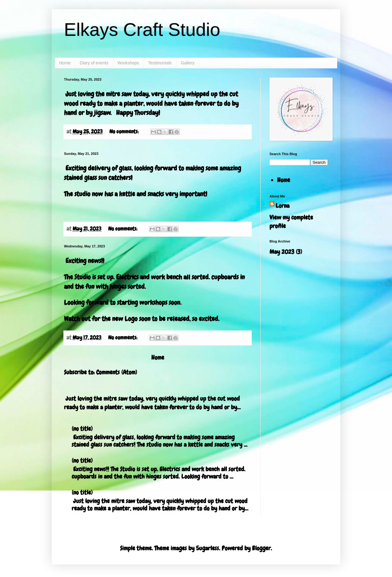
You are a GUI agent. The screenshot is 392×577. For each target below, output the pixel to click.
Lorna (283, 206)
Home (65, 63)
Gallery (188, 63)
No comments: (124, 131)
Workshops (128, 63)
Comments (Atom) (117, 372)
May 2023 (282, 252)
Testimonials (160, 63)
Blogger (261, 548)
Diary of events (94, 63)
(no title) (82, 429)
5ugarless (207, 548)
